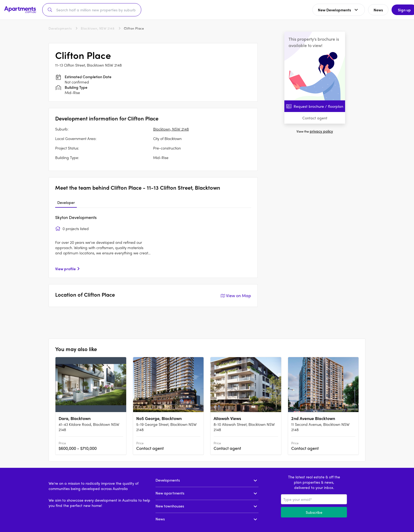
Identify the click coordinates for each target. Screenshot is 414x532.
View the (315, 131)
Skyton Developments (76, 217)
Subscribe (314, 512)
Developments (60, 28)
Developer (66, 202)
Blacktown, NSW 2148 (98, 28)
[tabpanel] (153, 243)
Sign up (397, 10)
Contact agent (315, 118)
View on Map (235, 296)
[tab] (66, 203)
